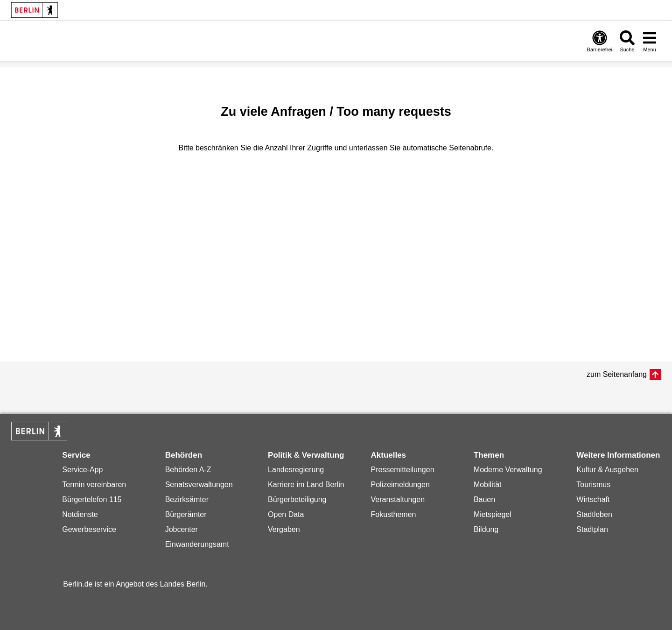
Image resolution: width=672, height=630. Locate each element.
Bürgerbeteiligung (297, 499)
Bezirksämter (187, 499)
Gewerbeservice (89, 529)
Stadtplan (592, 529)
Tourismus (593, 485)
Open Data (286, 514)
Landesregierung (296, 470)
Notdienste (80, 514)
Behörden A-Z (188, 470)
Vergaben (284, 529)
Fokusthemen (393, 514)
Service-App (82, 470)
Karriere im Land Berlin (306, 485)
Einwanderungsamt (197, 544)
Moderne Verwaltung (508, 470)
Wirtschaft (593, 499)
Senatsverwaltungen (199, 485)
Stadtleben (594, 514)
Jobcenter (182, 529)
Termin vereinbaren (94, 485)
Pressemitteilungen (402, 470)
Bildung (486, 529)
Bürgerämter (186, 514)
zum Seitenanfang (617, 374)
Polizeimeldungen (400, 485)
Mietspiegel (493, 514)
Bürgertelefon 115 (92, 499)
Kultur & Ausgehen (607, 470)
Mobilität (488, 485)
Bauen (484, 499)
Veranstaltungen (398, 499)
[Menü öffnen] (650, 41)
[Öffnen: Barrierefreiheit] (600, 41)
